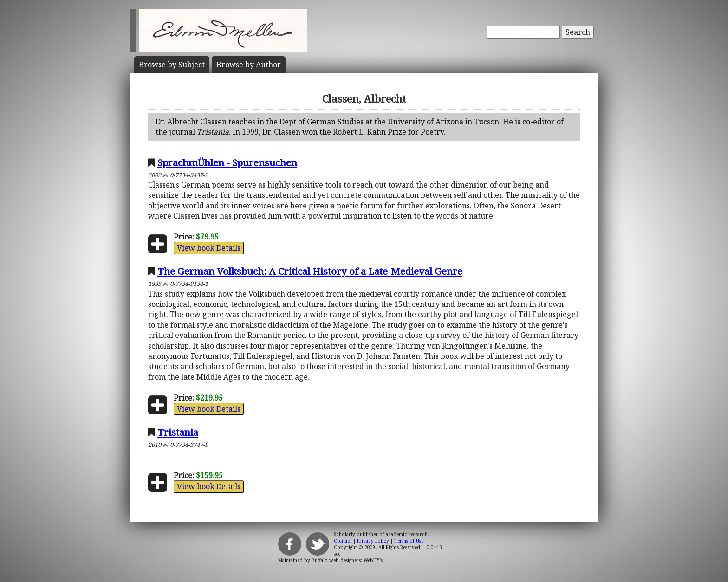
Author (249, 65)
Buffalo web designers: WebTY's (347, 560)
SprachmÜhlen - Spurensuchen (227, 162)
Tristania (178, 432)
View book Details (209, 248)
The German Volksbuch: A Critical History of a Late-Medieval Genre (310, 271)
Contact (343, 541)
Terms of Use (409, 541)
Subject (172, 65)
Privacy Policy (373, 541)
